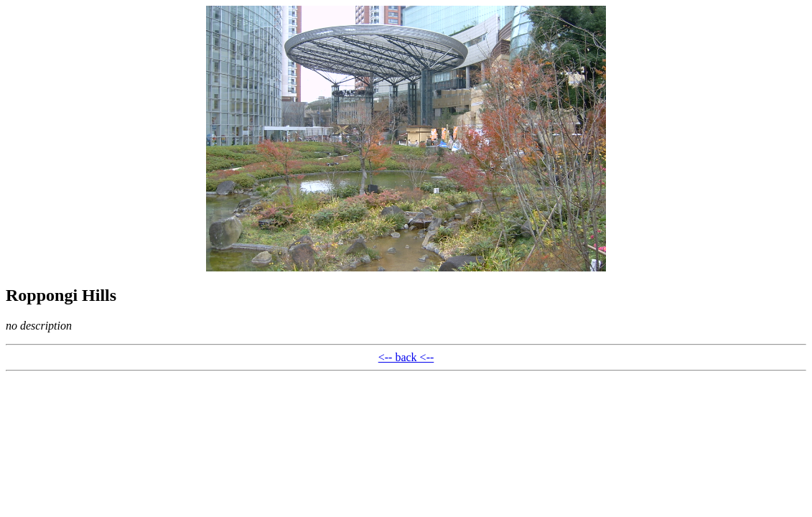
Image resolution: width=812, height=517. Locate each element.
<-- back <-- (406, 357)
